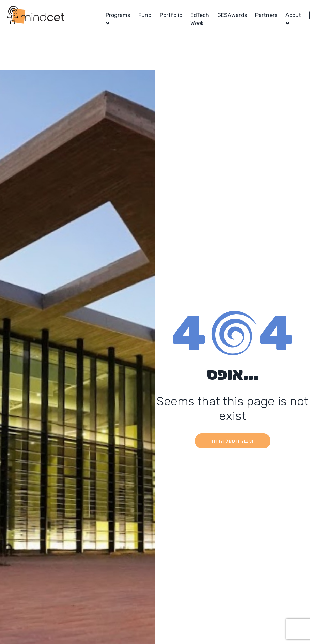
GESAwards (232, 15)
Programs (118, 15)
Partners (266, 15)
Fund (145, 15)
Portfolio (171, 15)
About (293, 15)
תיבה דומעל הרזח (233, 441)
